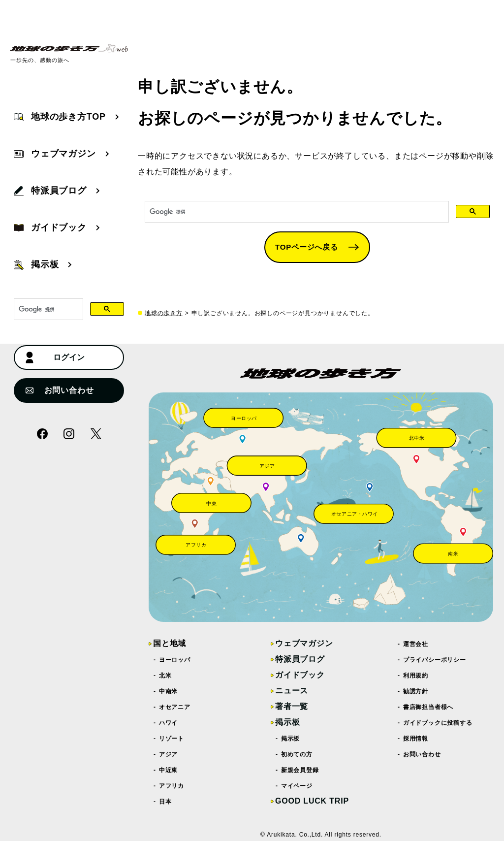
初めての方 (297, 754)
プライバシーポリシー (435, 660)
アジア (169, 754)
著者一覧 (292, 706)
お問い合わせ (60, 390)
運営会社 (416, 644)
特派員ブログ (300, 659)
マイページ (297, 786)
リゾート (172, 739)
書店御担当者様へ (428, 707)
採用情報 (416, 739)
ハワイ (169, 723)
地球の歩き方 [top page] (164, 313)
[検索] (296, 212)
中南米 (169, 691)
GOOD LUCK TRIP (312, 801)
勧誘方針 (416, 691)
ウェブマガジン (304, 643)
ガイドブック (300, 675)
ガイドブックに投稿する (438, 723)
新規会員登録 (300, 770)
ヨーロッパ (175, 660)
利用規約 (416, 676)
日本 (165, 802)
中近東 (169, 770)
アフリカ (172, 786)
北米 (165, 676)
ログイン (55, 357)
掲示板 (287, 722)
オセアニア (175, 707)
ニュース (292, 691)
